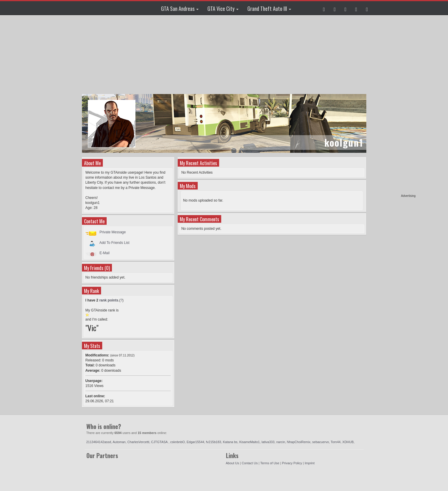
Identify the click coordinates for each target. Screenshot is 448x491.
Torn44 (336, 442)
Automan (119, 442)
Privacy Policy (292, 463)
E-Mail (105, 253)
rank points (109, 300)
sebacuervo (321, 442)
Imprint (310, 463)
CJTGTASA (160, 442)
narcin (281, 442)
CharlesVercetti (139, 442)
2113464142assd (99, 442)
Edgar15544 (195, 442)
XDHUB (348, 442)
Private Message (113, 232)
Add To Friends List (114, 242)
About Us (233, 463)
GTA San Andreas (180, 9)
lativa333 (268, 442)
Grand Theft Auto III (269, 9)
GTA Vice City (223, 9)
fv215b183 (213, 442)
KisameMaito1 (249, 442)
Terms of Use (270, 463)
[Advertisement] (393, 106)
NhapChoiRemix (299, 442)
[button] (324, 8)
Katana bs (230, 442)
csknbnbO (178, 442)
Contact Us (250, 463)
